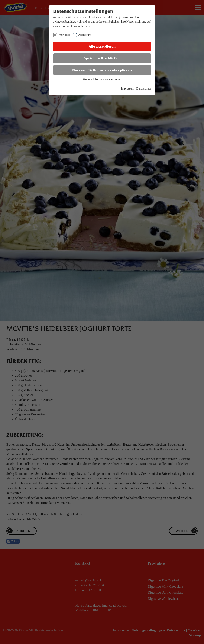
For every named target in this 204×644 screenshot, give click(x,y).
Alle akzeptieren (102, 46)
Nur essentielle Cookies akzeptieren (102, 70)
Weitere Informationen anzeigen (102, 79)
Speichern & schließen (102, 58)
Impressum (127, 89)
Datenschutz (144, 89)
